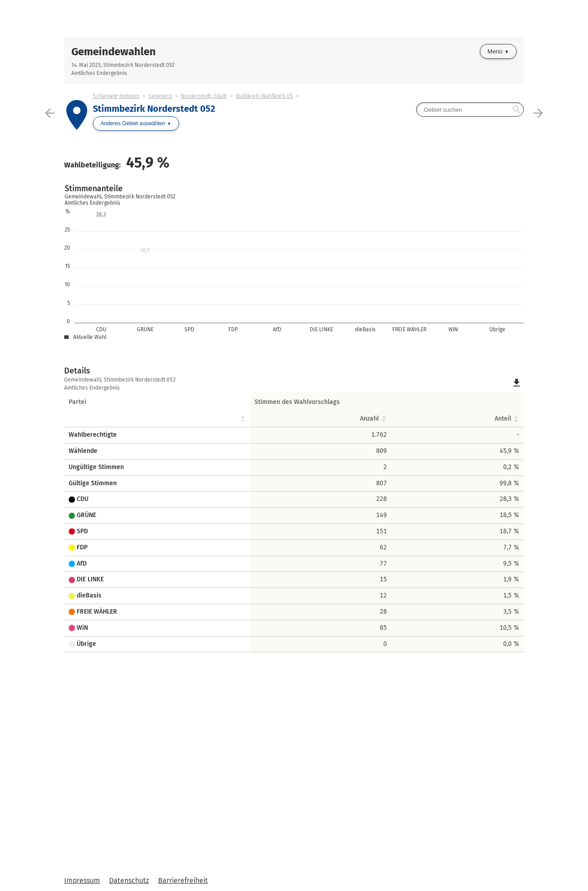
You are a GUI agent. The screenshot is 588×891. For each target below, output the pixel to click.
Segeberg (160, 96)
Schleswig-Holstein (116, 96)
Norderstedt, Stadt (204, 96)
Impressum (82, 880)
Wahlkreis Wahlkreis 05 (264, 96)
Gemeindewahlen (114, 52)
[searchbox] (470, 110)
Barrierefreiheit (183, 880)
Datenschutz (129, 880)
